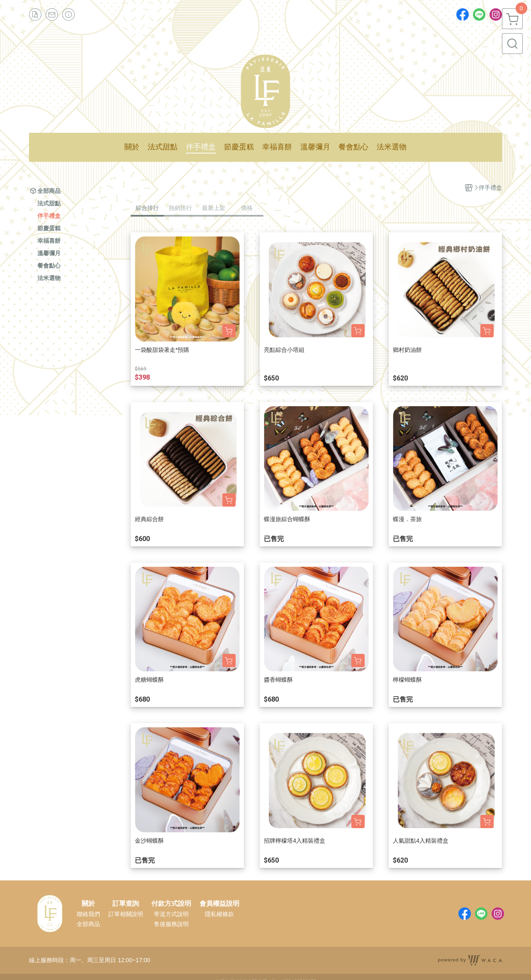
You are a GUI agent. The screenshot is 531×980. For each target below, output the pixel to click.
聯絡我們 (88, 914)
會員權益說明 (219, 904)
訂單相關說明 (126, 914)
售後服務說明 (171, 924)
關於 (88, 904)
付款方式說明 (171, 904)
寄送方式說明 (171, 914)
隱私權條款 (219, 914)
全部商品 (88, 924)
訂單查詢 (126, 904)
